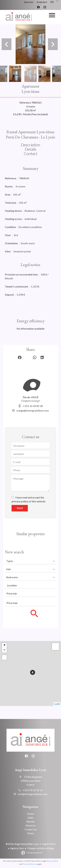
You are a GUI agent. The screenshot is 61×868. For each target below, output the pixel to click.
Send (20, 508)
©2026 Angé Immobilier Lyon (22, 844)
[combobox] (30, 561)
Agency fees (17, 848)
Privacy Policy (53, 861)
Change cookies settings (41, 848)
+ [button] (4, 645)
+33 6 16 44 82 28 (33, 406)
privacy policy (20, 501)
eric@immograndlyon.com (33, 794)
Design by (35, 853)
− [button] (4, 650)
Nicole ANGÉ (31, 397)
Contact (31, 153)
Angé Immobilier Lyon (30, 770)
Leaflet (57, 704)
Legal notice (49, 844)
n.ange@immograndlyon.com (33, 410)
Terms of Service (30, 864)
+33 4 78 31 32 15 (33, 790)
